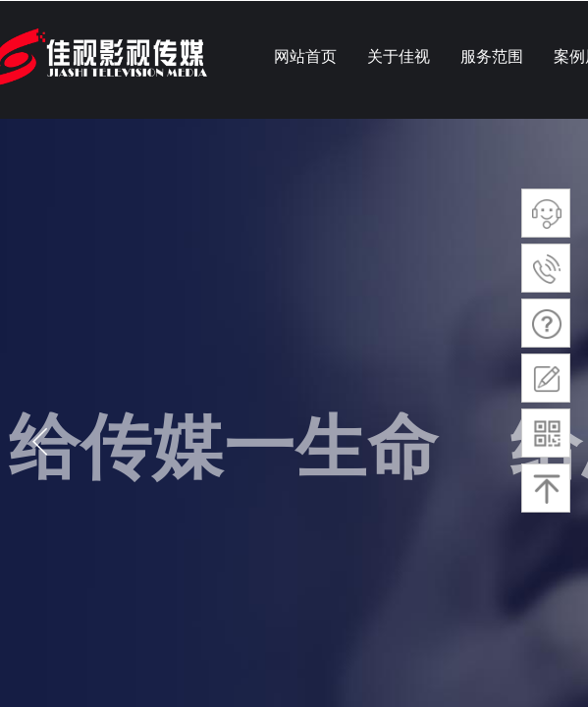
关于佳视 (399, 56)
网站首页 (305, 56)
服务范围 (492, 56)
